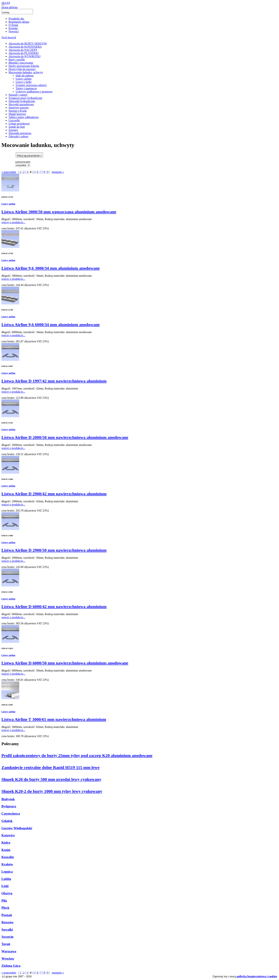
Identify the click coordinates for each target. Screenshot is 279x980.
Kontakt (13, 28)
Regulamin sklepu (19, 22)
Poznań (7, 915)
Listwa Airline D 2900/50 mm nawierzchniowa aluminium (54, 550)
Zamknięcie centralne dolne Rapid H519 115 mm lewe (50, 767)
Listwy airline (24, 79)
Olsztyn (7, 893)
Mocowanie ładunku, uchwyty (26, 72)
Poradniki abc (16, 19)
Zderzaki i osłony (19, 136)
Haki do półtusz (25, 76)
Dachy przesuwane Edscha (24, 66)
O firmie (13, 25)
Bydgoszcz (9, 806)
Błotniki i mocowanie (21, 63)
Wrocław (8, 959)
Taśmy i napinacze (26, 88)
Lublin (6, 879)
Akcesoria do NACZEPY (23, 50)
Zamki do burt (17, 127)
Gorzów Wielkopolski (17, 828)
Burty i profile (17, 60)
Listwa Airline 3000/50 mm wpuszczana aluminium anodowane (59, 212)
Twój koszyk (9, 37)
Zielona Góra (11, 966)
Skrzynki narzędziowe (21, 104)
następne (58, 172)
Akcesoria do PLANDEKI (24, 53)
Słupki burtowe (17, 114)
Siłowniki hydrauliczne (22, 101)
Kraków (7, 864)
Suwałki (7, 930)
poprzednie (9, 172)
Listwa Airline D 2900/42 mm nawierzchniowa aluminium (54, 494)
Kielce (6, 843)
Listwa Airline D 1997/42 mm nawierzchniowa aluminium (54, 381)
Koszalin (8, 857)
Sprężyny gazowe (19, 108)
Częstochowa (11, 814)
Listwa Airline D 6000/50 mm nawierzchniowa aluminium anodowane (65, 663)
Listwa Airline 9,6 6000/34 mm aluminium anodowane (51, 325)
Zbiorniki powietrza (20, 133)
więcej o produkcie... (13, 222)
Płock (5, 908)
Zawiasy (13, 130)
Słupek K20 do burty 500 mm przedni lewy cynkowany (51, 779)
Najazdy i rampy (18, 95)
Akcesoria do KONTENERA (25, 47)
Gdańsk (7, 821)
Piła (4, 901)
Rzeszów (8, 922)
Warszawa (9, 951)
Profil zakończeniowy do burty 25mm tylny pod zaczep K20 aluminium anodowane (77, 755)
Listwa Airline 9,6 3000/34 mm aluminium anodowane (51, 268)
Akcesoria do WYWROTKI (24, 56)
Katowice (8, 835)
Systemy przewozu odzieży (31, 85)
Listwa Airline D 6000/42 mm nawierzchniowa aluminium (54, 607)
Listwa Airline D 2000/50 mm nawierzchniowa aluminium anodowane (65, 437)
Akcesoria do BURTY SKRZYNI (28, 44)
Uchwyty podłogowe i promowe (34, 92)
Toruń (6, 944)
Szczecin (7, 937)
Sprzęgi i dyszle (18, 111)
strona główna (9, 7)
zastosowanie (23, 162)
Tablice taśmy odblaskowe (24, 117)
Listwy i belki (24, 82)
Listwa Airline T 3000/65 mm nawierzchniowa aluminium (54, 719)
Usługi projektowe (19, 124)
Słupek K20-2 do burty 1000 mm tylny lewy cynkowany (52, 791)
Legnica (7, 872)
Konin (6, 850)
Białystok (8, 799)
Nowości (14, 31)
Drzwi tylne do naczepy (22, 69)
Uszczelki (14, 120)
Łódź (5, 886)
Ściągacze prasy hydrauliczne (25, 98)
